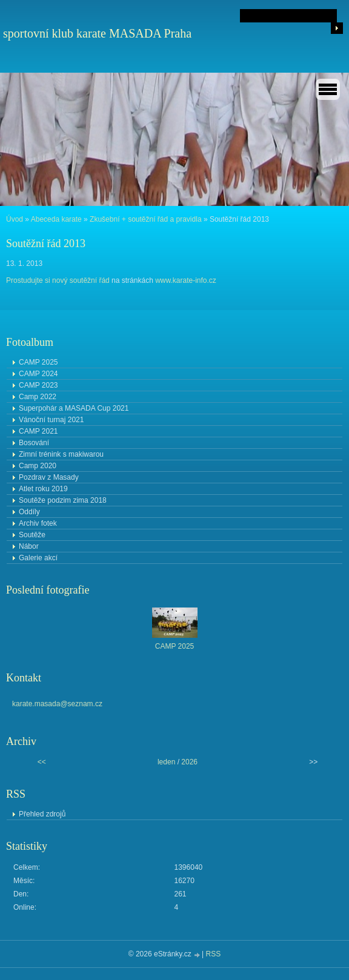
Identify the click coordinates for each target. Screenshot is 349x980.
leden (166, 762)
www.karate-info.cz (186, 280)
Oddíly (29, 512)
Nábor (29, 546)
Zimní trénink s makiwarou (61, 454)
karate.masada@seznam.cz (57, 704)
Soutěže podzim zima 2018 (63, 500)
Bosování (34, 443)
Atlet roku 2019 (43, 489)
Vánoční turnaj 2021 (51, 420)
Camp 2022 (38, 397)
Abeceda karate (56, 219)
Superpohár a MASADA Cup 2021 (74, 408)
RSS (214, 954)
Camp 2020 (38, 466)
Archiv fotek (38, 523)
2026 (189, 762)
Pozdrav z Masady (49, 477)
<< (42, 762)
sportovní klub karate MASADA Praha (97, 33)
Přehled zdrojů (42, 814)
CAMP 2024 (38, 374)
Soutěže (32, 535)
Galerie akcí (38, 558)
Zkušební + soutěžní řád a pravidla (145, 219)
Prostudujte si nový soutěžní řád (59, 280)
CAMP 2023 (38, 385)
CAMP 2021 (38, 431)
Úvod (15, 219)
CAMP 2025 (38, 362)
